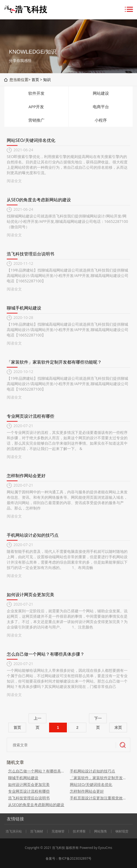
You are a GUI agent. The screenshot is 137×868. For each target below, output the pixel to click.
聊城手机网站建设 (24, 308)
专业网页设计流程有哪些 (30, 416)
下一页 (98, 720)
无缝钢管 (58, 831)
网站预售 (101, 831)
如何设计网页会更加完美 (30, 595)
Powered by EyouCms (95, 848)
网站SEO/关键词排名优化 (31, 140)
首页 (35, 80)
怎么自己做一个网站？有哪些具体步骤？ (46, 654)
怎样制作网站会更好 (26, 476)
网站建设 (101, 93)
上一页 (37, 720)
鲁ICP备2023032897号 (75, 858)
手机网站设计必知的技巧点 (33, 535)
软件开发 (36, 93)
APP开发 (36, 107)
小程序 (101, 120)
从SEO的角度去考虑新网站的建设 (39, 200)
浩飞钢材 (37, 831)
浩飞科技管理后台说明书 (30, 254)
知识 (47, 80)
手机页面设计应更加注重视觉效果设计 (99, 798)
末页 (118, 728)
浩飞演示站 (14, 831)
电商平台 (101, 107)
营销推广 (36, 120)
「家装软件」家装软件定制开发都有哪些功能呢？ (54, 362)
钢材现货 (122, 831)
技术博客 (79, 831)
